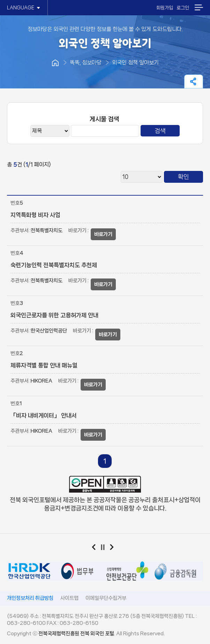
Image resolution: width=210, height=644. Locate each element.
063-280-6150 (79, 623)
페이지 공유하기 (194, 81)
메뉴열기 (199, 7)
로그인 (183, 8)
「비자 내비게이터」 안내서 (44, 415)
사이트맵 (69, 598)
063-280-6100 (26, 623)
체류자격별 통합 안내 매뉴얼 (44, 365)
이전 (96, 549)
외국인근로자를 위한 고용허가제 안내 (54, 315)
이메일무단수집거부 (106, 598)
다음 (114, 549)
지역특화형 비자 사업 (35, 215)
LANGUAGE (24, 8)
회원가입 (165, 8)
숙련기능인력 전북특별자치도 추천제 (54, 265)
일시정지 (105, 549)
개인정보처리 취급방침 (30, 598)
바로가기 (103, 234)
